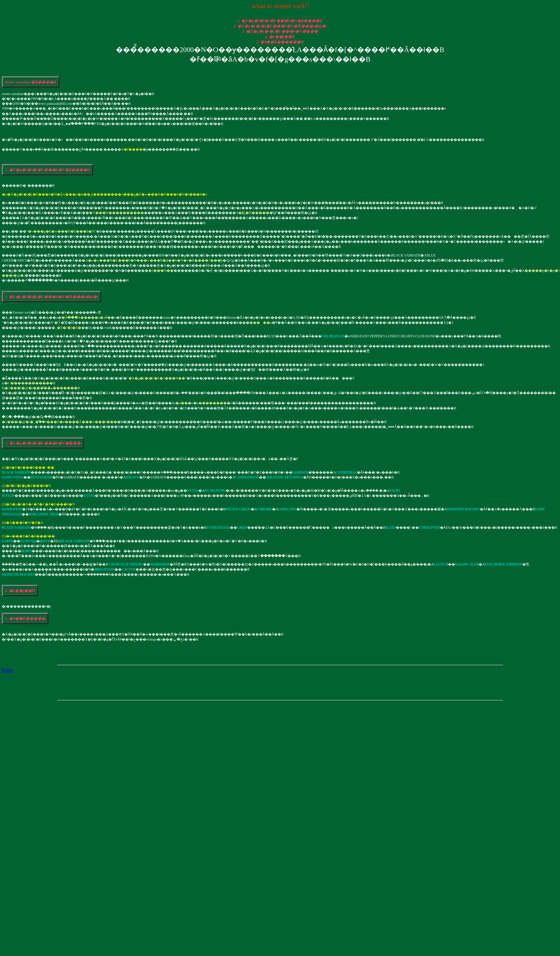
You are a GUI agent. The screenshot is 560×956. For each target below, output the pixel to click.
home (8, 670)
